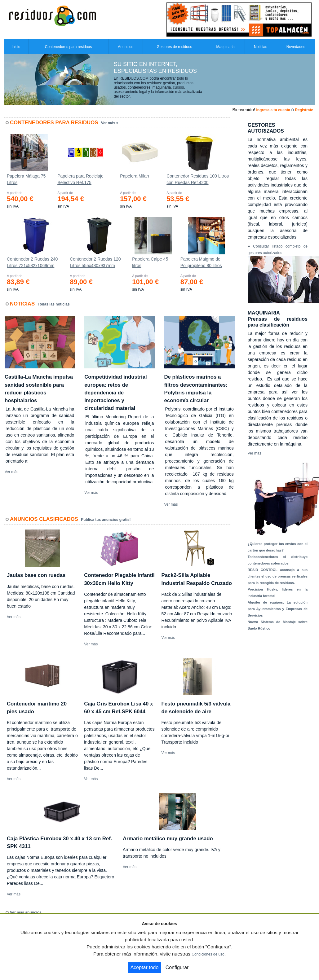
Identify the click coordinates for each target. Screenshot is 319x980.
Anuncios (125, 47)
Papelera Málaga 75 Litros (26, 179)
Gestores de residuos (175, 47)
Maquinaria (226, 47)
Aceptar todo (145, 967)
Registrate (304, 110)
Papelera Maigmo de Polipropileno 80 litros (201, 262)
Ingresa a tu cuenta (273, 110)
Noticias (261, 47)
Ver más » (110, 123)
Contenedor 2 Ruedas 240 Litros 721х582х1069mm (32, 262)
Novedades (296, 47)
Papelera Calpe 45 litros (150, 262)
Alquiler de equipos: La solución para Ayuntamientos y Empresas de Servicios (278, 609)
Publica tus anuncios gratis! (106, 520)
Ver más (11, 472)
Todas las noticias (54, 304)
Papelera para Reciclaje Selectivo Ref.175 (80, 179)
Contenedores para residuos (68, 47)
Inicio (16, 47)
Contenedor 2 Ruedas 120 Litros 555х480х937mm (95, 262)
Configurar (177, 967)
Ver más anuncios (26, 912)
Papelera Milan (134, 176)
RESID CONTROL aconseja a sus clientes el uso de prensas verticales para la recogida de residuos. (278, 576)
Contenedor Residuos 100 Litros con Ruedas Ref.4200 (198, 179)
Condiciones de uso (208, 954)
